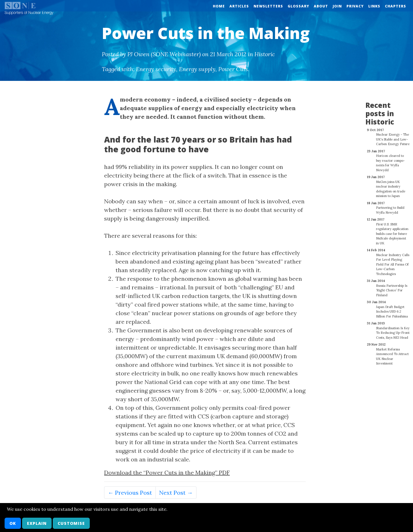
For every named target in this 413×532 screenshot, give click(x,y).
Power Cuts (233, 69)
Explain (37, 523)
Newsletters (268, 6)
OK (13, 523)
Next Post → (176, 493)
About (321, 6)
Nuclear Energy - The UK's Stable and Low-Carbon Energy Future (393, 136)
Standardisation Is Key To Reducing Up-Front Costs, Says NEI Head (393, 330)
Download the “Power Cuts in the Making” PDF (167, 472)
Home (219, 6)
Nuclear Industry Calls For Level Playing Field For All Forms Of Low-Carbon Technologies (393, 261)
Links (374, 6)
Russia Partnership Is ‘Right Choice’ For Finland (392, 287)
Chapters (396, 6)
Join (337, 6)
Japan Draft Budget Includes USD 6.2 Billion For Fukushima (392, 308)
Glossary (298, 6)
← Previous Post (130, 493)
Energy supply (197, 69)
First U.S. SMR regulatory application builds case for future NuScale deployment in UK (392, 231)
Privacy (355, 6)
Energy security (156, 69)
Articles (239, 6)
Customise (71, 523)
